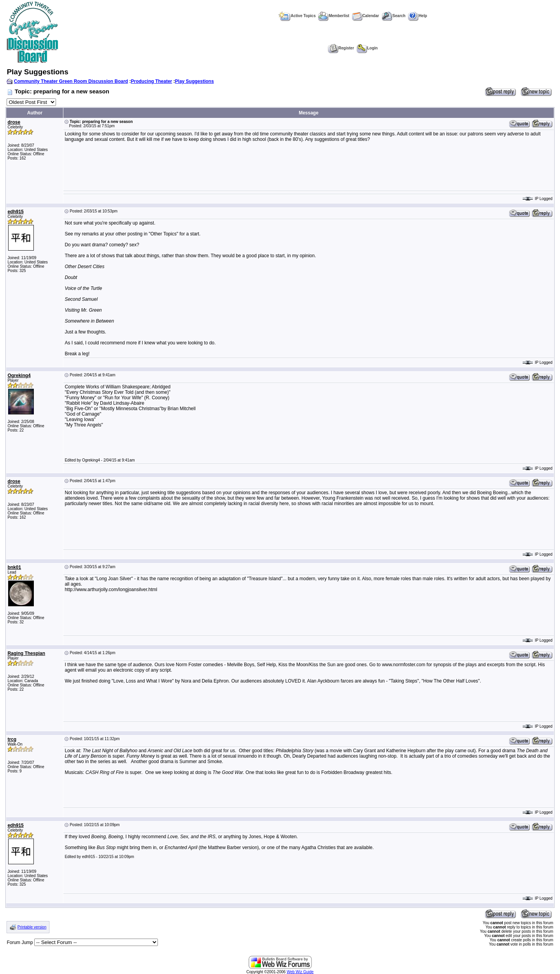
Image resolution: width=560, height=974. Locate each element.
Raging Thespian (26, 653)
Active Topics (297, 16)
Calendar (366, 16)
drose (14, 122)
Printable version (32, 927)
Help (417, 16)
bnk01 (14, 567)
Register (341, 48)
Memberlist (334, 16)
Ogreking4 (19, 376)
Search (393, 16)
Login (367, 48)
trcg (12, 739)
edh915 (15, 212)
